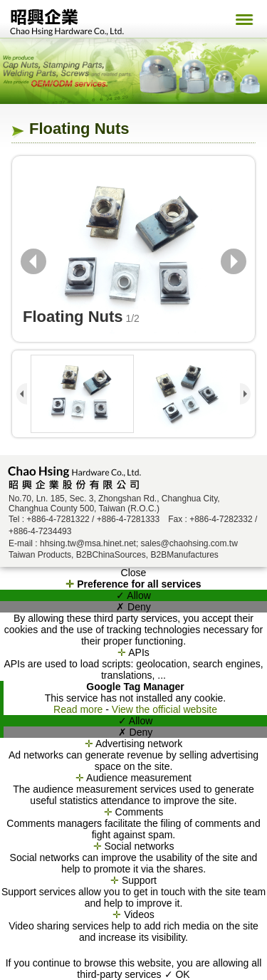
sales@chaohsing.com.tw (189, 543)
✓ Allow (133, 595)
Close (134, 573)
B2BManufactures (184, 555)
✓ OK (177, 974)
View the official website (164, 709)
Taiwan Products (40, 555)
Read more (79, 709)
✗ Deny (133, 607)
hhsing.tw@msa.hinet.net (88, 543)
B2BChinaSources (111, 555)
